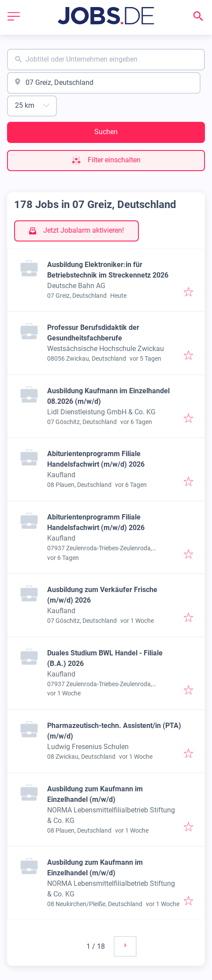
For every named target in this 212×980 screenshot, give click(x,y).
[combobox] (106, 60)
